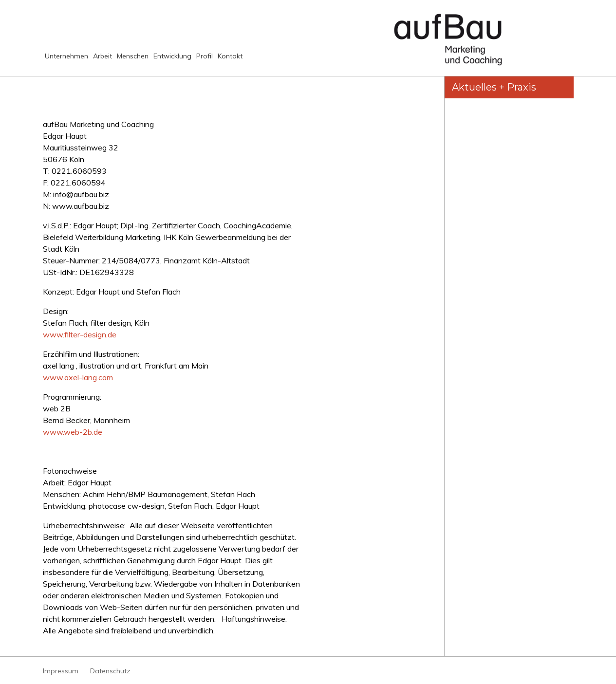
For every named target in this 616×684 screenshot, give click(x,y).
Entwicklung (226, 60)
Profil (274, 60)
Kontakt (313, 60)
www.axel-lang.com (78, 377)
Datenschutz (110, 671)
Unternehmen (71, 60)
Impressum (61, 671)
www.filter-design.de (81, 334)
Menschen (168, 60)
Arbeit (123, 60)
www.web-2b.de (73, 432)
